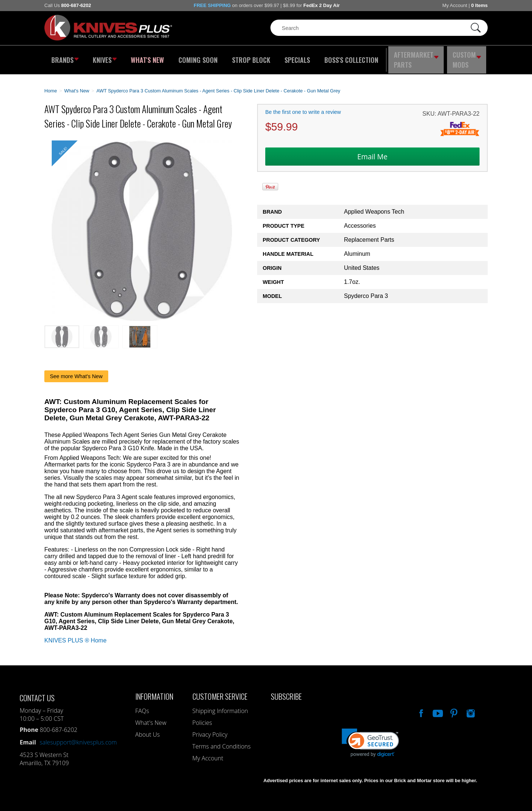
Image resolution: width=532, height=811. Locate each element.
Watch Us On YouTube (437, 707)
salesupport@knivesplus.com (78, 737)
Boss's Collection (347, 57)
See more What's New (76, 371)
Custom (468, 57)
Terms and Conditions (222, 741)
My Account (455, 5)
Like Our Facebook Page (420, 707)
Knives (105, 57)
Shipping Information (220, 705)
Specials (294, 57)
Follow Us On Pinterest (453, 707)
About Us (147, 729)
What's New (148, 57)
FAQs (142, 705)
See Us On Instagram (470, 707)
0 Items (479, 5)
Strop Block (249, 57)
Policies (202, 717)
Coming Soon (197, 57)
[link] (370, 737)
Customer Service (220, 691)
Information (154, 691)
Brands (64, 57)
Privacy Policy (210, 729)
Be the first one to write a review (303, 107)
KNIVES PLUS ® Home (75, 635)
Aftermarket (416, 57)
